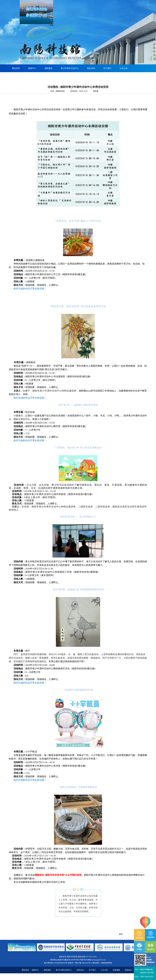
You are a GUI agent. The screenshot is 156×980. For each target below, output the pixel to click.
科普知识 (128, 970)
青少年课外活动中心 (70, 68)
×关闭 (49, 26)
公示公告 (124, 68)
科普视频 (116, 970)
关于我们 (107, 68)
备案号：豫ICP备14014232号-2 (80, 963)
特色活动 (91, 68)
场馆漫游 (48, 68)
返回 (121, 934)
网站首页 (16, 68)
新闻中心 (32, 68)
